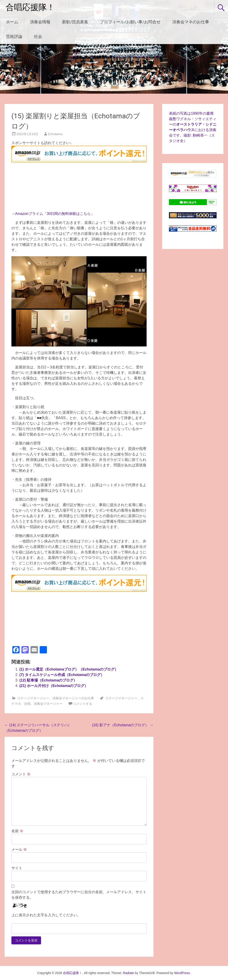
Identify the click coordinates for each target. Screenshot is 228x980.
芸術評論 (14, 36)
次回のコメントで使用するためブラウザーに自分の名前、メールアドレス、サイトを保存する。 (79, 895)
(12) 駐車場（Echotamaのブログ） (48, 680)
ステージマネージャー (33, 698)
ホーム (12, 22)
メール (19, 849)
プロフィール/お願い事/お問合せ (130, 22)
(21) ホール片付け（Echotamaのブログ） (54, 686)
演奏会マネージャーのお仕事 (73, 698)
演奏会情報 (40, 22)
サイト (17, 868)
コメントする (83, 704)
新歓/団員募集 (75, 22)
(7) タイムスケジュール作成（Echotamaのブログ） (62, 675)
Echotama (55, 134)
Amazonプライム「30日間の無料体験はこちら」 (55, 214)
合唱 (27, 704)
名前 (17, 831)
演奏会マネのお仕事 (191, 22)
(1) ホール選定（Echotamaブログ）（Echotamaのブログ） (69, 669)
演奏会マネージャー (48, 704)
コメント (21, 774)
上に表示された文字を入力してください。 (46, 915)
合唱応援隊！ (30, 7)
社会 (38, 36)
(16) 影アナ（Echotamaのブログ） (123, 725)
